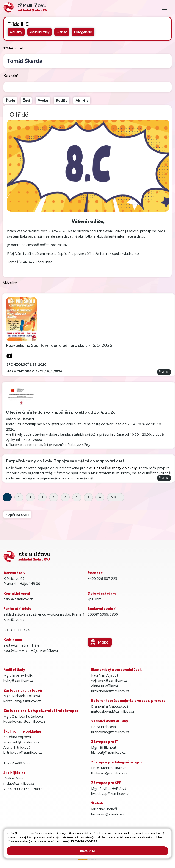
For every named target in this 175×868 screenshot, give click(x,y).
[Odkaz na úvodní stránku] (26, 8)
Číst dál (164, 372)
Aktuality (16, 32)
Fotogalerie (83, 32)
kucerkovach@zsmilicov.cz (24, 721)
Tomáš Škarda (25, 61)
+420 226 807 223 (102, 578)
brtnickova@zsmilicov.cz (23, 752)
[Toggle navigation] (165, 8)
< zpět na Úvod (17, 515)
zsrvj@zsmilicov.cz (18, 599)
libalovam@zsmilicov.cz (109, 773)
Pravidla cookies (84, 841)
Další (116, 497)
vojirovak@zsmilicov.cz (21, 742)
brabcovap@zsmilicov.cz (110, 732)
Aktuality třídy (39, 32)
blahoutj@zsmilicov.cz (108, 752)
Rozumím (87, 851)
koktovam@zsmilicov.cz (22, 701)
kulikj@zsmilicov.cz (18, 680)
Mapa (100, 642)
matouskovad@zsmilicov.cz (113, 711)
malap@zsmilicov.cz (19, 783)
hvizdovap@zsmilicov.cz (110, 793)
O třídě (62, 32)
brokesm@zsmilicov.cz (109, 814)
